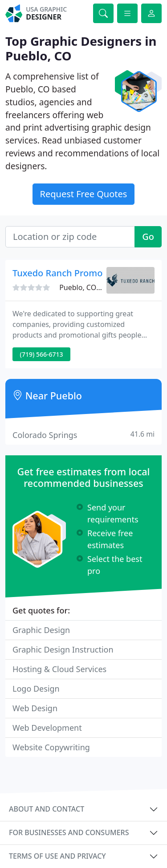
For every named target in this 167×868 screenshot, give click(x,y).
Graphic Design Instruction (63, 649)
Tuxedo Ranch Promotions (68, 273)
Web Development (47, 728)
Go (148, 237)
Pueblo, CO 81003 (89, 287)
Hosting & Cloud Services (59, 669)
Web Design (35, 708)
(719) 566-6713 (42, 354)
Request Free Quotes (84, 194)
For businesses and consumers (69, 832)
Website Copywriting (51, 747)
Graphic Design (41, 630)
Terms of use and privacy (57, 856)
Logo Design (36, 689)
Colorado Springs (83, 435)
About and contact (47, 809)
